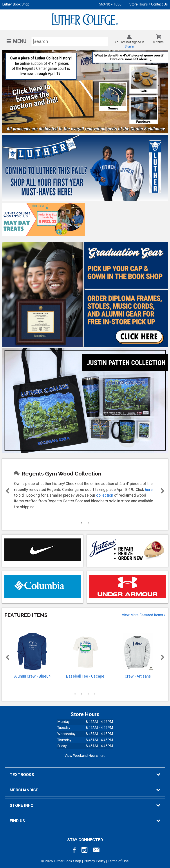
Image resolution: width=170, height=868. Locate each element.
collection (105, 495)
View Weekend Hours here (85, 756)
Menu (20, 41)
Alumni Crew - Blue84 (33, 656)
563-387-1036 (110, 4)
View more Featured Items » (144, 615)
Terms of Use (118, 861)
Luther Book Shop (16, 4)
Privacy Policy (94, 861)
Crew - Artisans (138, 656)
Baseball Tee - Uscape (85, 656)
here (149, 490)
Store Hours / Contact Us (149, 4)
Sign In (129, 46)
